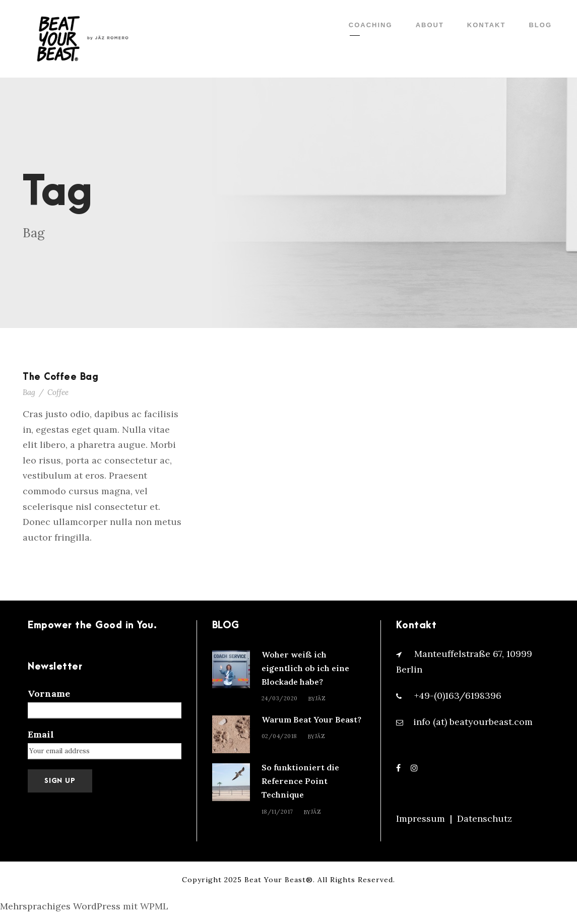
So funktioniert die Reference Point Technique (300, 781)
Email (41, 734)
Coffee (58, 392)
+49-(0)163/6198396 (458, 696)
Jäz (321, 698)
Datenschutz (485, 818)
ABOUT (430, 25)
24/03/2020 (280, 698)
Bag (29, 392)
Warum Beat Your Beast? (311, 719)
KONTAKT (487, 25)
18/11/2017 (277, 812)
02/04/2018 (279, 736)
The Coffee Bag (60, 377)
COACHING (371, 25)
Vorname (49, 694)
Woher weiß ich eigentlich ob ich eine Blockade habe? (305, 668)
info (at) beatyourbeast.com (473, 722)
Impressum (421, 818)
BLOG (540, 25)
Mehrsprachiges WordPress (60, 906)
